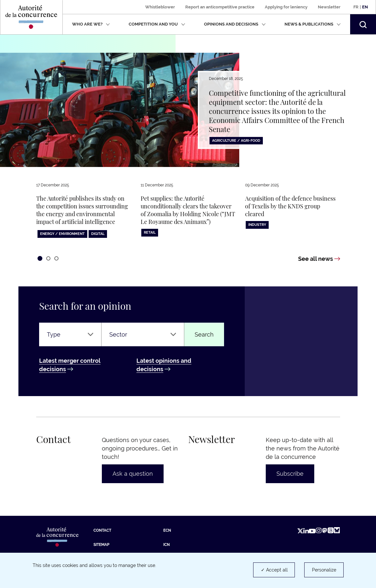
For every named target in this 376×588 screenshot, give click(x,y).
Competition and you (157, 24)
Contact (102, 530)
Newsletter (329, 7)
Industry (257, 225)
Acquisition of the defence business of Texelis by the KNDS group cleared (290, 206)
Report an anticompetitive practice (220, 7)
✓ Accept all (274, 570)
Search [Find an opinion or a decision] (204, 334)
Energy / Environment (62, 234)
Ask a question (133, 474)
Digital (98, 234)
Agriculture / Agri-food (236, 141)
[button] (363, 24)
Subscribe (290, 474)
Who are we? (91, 24)
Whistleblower (160, 7)
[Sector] (143, 335)
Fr (356, 7)
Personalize (324, 570)
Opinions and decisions (235, 24)
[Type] (70, 335)
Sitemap (101, 545)
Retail (150, 233)
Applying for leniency (286, 7)
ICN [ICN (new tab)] (167, 545)
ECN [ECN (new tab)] (167, 530)
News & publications (313, 24)
